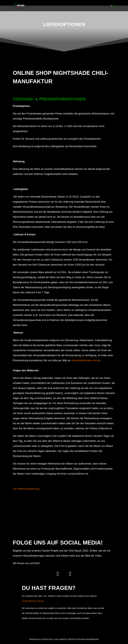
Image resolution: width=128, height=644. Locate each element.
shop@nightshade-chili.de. (86, 360)
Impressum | (35, 639)
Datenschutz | (47, 639)
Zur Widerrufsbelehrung (26, 489)
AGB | (57, 639)
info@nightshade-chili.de (33, 601)
